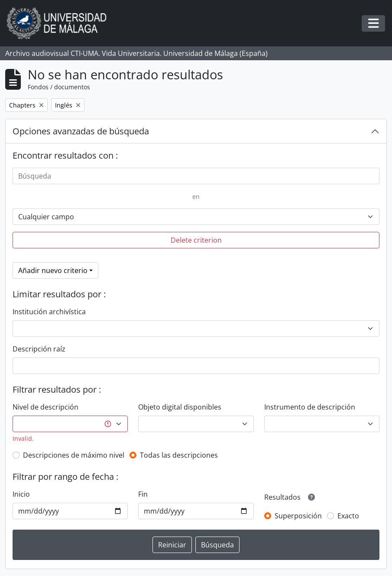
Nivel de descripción (45, 407)
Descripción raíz (39, 349)
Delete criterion (196, 240)
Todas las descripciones (179, 455)
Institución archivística (49, 312)
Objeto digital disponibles (180, 407)
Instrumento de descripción (310, 407)
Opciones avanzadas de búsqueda (81, 131)
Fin (143, 494)
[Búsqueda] (196, 176)
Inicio (21, 494)
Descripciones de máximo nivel (74, 455)
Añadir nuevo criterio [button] (53, 270)
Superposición (298, 516)
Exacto (348, 516)
